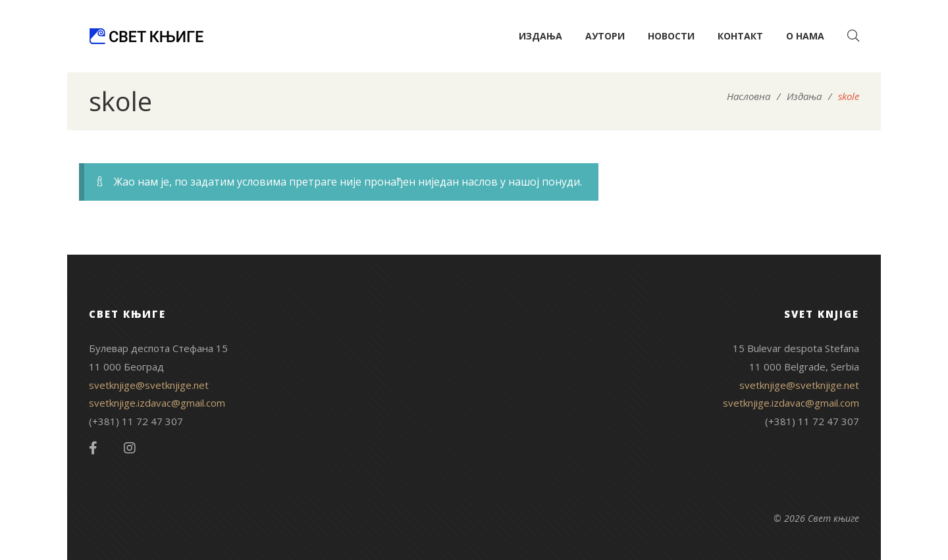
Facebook (93, 448)
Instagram (130, 448)
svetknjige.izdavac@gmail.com (157, 403)
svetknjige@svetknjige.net (149, 385)
